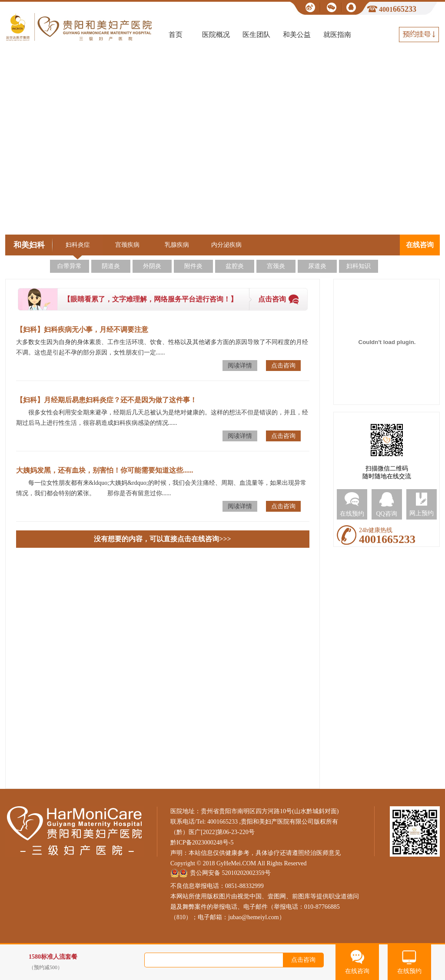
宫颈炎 (276, 266)
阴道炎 (111, 266)
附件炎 (193, 266)
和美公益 (297, 35)
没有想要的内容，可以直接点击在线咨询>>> (162, 539)
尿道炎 (317, 266)
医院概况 (216, 35)
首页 (176, 35)
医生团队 (256, 35)
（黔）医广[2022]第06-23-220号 (213, 832)
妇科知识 (359, 266)
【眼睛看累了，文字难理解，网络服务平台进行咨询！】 (150, 299)
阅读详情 (240, 366)
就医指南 (337, 35)
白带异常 (70, 266)
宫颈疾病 (127, 245)
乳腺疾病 (177, 245)
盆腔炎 (235, 266)
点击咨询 (272, 299)
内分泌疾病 (226, 245)
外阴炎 (152, 266)
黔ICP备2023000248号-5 (202, 843)
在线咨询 (420, 245)
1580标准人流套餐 (92, 962)
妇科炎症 (78, 245)
